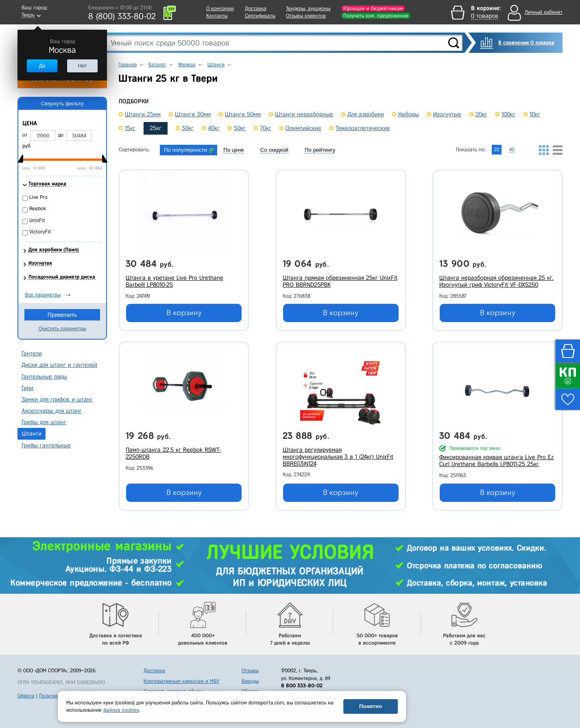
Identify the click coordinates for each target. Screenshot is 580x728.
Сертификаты (260, 16)
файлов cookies (121, 710)
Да (42, 66)
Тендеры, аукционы (308, 8)
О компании (220, 8)
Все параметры (43, 295)
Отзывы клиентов (306, 16)
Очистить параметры (62, 328)
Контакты (217, 16)
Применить (62, 315)
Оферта (26, 696)
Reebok (38, 208)
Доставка (256, 8)
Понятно (371, 706)
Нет (82, 66)
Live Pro (38, 197)
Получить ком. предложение (376, 16)
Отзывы (250, 670)
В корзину (184, 313)
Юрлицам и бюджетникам (373, 8)
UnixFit (37, 220)
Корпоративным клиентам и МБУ (181, 681)
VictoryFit (40, 232)
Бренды (250, 681)
